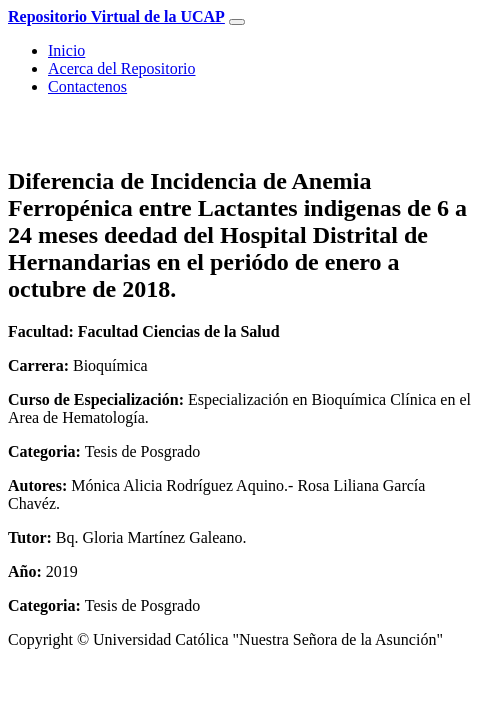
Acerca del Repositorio (122, 68)
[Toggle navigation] (237, 22)
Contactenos (87, 86)
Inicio (66, 50)
